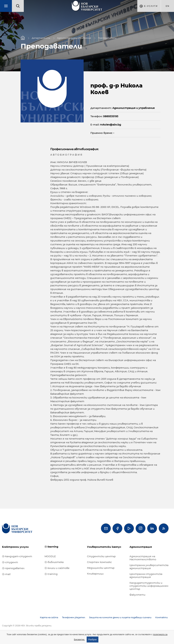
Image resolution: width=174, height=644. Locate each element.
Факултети (137, 595)
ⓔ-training (51, 574)
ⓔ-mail (6, 574)
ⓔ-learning (51, 547)
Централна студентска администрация (146, 576)
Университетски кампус (104, 547)
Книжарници (95, 574)
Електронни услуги (15, 547)
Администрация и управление (74, 38)
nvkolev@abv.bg (110, 125)
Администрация (141, 547)
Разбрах (93, 639)
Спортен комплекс (99, 562)
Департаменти (41, 38)
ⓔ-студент (10, 562)
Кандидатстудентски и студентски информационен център (149, 586)
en (168, 6)
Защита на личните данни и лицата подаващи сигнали (120, 617)
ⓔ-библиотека (54, 562)
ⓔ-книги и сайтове (57, 568)
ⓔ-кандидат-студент (17, 556)
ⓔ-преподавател (13, 568)
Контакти (162, 617)
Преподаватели (107, 38)
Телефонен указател (74, 617)
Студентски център (101, 556)
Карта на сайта (49, 617)
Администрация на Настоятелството (143, 558)
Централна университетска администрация (149, 567)
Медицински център (101, 568)
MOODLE (50, 556)
